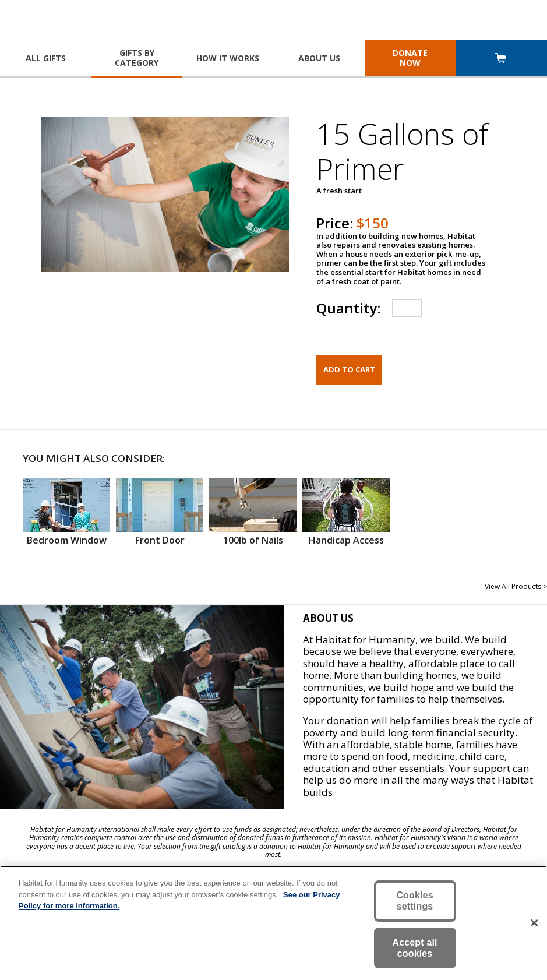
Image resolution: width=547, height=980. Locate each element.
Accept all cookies (414, 948)
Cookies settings (414, 901)
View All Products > (516, 586)
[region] (273, 923)
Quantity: (348, 308)
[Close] (534, 923)
